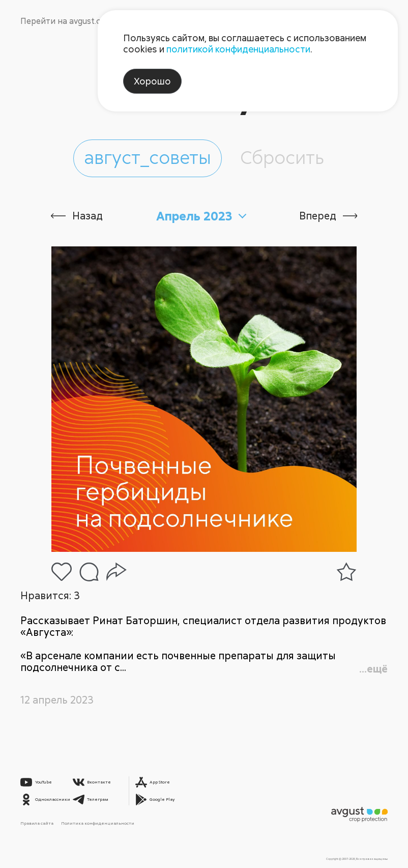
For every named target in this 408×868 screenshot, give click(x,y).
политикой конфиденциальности (238, 49)
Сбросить (282, 157)
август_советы (148, 157)
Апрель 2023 (194, 216)
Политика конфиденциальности (98, 823)
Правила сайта (37, 823)
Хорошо (152, 81)
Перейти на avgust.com (66, 21)
